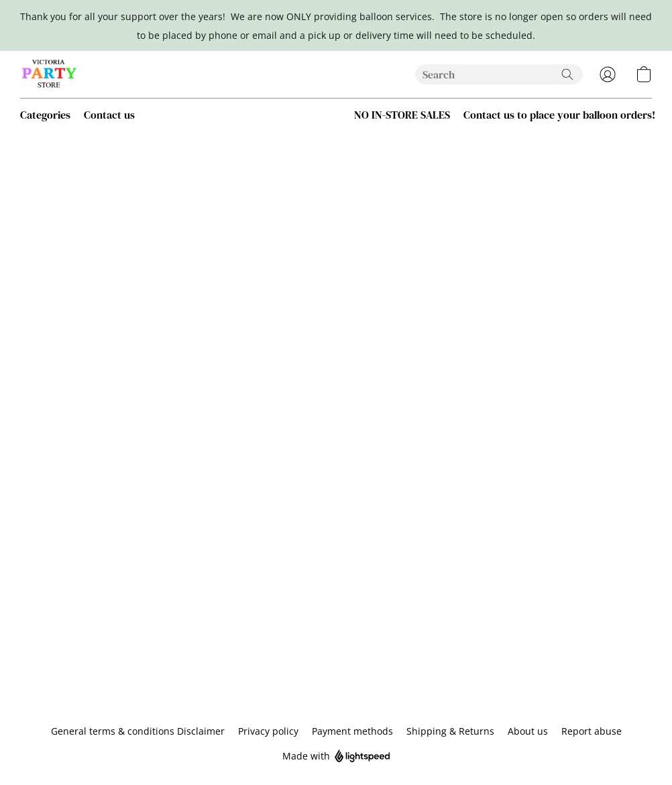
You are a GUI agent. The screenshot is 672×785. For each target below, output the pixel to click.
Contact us (109, 115)
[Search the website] (567, 74)
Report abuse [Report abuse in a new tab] (592, 731)
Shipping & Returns (450, 731)
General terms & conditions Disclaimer (138, 731)
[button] (50, 74)
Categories (45, 115)
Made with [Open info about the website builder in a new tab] (336, 757)
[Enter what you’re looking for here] (499, 74)
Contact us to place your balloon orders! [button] (559, 115)
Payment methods (352, 731)
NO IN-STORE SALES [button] (402, 115)
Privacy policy (268, 731)
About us (528, 731)
